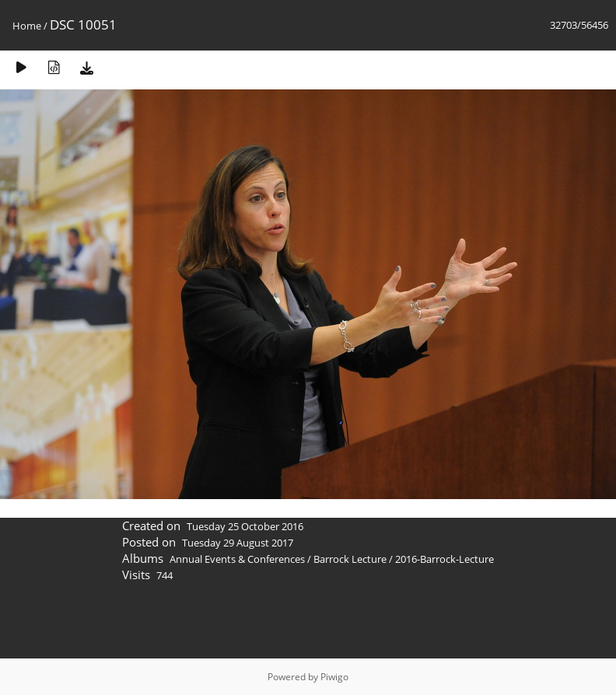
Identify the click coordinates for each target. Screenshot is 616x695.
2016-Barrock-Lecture (444, 559)
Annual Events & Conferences (237, 559)
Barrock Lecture (350, 559)
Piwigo (334, 677)
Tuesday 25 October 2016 (245, 526)
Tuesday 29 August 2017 (238, 543)
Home (27, 26)
